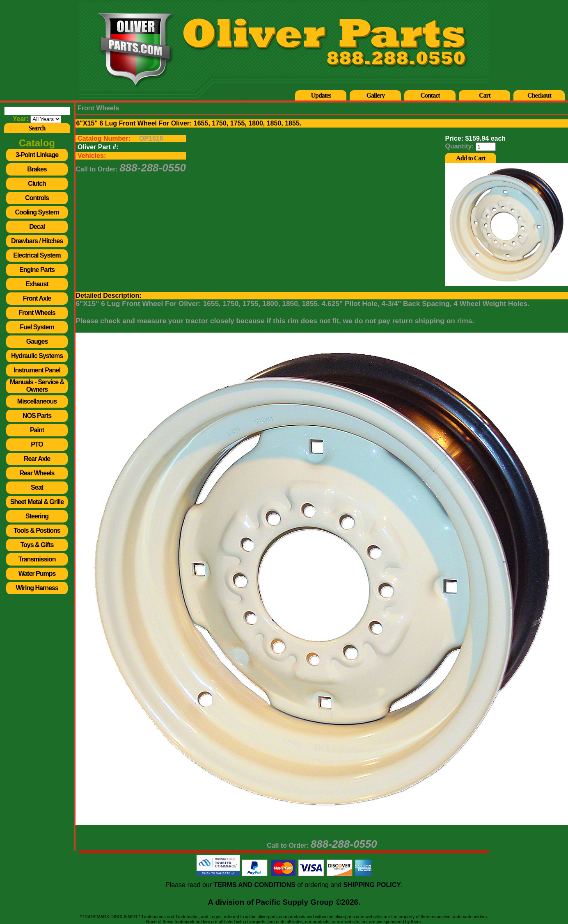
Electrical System (37, 255)
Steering (37, 516)
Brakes (37, 169)
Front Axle (37, 298)
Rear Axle (37, 459)
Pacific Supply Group (294, 902)
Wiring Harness (37, 588)
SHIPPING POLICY (372, 885)
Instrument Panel (37, 370)
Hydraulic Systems (37, 356)
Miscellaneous (37, 401)
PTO (37, 444)
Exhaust (37, 284)
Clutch (37, 184)
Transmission (37, 559)
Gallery (376, 95)
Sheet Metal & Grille (37, 502)
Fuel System (37, 327)
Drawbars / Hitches (37, 241)
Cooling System (37, 212)
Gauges (37, 341)
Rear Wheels (37, 473)
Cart (485, 95)
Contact (430, 95)
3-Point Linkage (37, 155)
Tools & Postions (37, 530)
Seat (37, 487)
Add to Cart (471, 158)
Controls (37, 198)
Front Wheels (37, 313)
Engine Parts (37, 270)
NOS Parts (37, 416)
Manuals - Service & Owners (37, 386)
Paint (37, 430)
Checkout (539, 95)
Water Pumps (37, 574)
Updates (321, 95)
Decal (37, 227)
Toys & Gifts (37, 545)
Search (37, 128)
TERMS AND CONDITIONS (254, 885)
